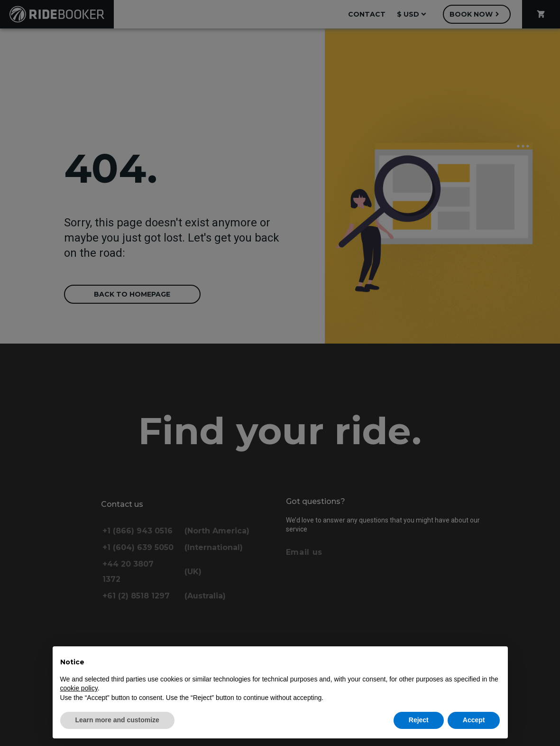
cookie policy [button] (79, 688)
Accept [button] (474, 720)
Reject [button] (419, 720)
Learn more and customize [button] (117, 720)
